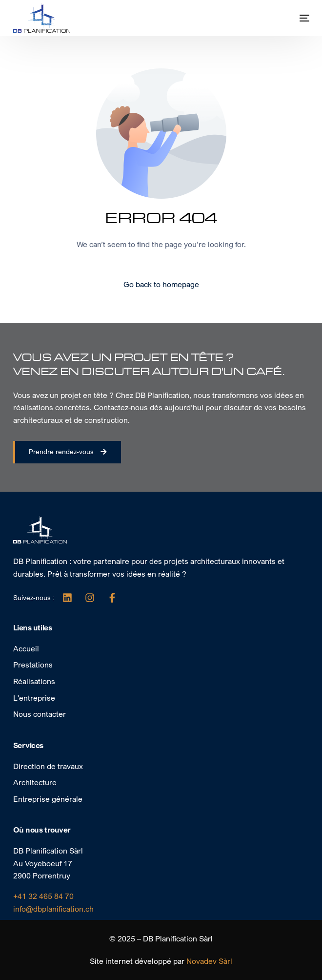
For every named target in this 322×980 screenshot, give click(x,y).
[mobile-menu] (295, 18)
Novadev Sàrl (209, 961)
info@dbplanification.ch (53, 909)
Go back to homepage (161, 284)
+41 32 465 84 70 (43, 896)
